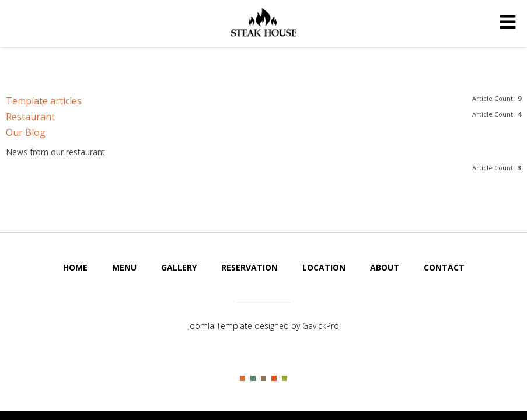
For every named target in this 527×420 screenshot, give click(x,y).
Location (324, 267)
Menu (124, 267)
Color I (242, 378)
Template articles (44, 101)
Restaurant (30, 117)
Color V (285, 378)
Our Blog (26, 132)
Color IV (274, 378)
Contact (444, 267)
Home (75, 267)
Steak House (264, 22)
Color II (253, 378)
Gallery (179, 267)
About (385, 267)
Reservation (249, 267)
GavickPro (321, 326)
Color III (263, 378)
